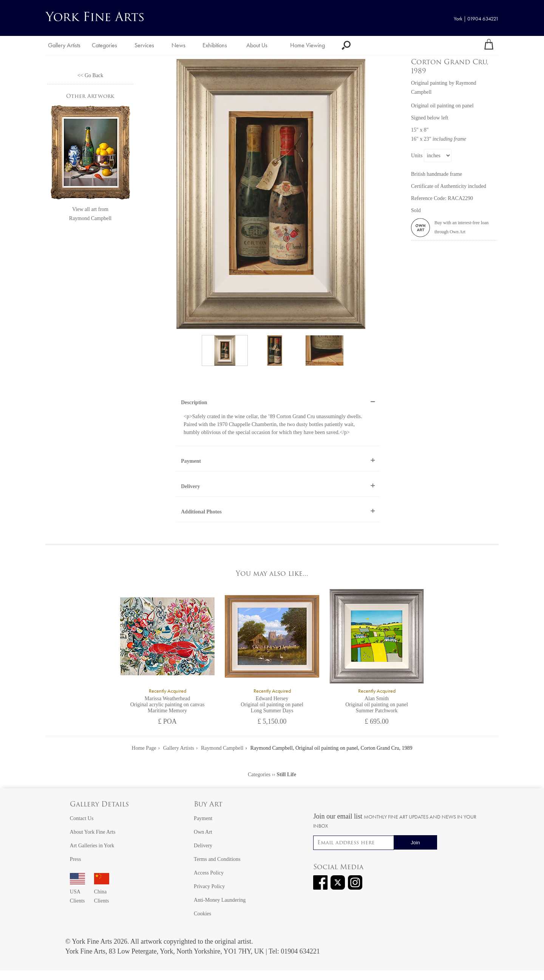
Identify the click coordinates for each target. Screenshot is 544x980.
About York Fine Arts (93, 832)
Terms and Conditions (217, 859)
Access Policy (209, 873)
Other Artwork (90, 97)
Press (76, 859)
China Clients (102, 892)
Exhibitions (215, 45)
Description (194, 402)
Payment (191, 461)
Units (417, 156)
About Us (257, 45)
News (178, 45)
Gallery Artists (64, 45)
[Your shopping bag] (489, 45)
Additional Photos (201, 512)
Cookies (202, 914)
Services (144, 45)
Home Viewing (308, 45)
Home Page (144, 748)
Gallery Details (99, 805)
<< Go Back (90, 75)
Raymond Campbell (90, 218)
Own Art (203, 832)
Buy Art (208, 805)
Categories (104, 45)
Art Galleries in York (92, 846)
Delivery (191, 486)
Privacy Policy (209, 886)
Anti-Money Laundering (220, 900)
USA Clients (77, 892)
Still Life (286, 775)
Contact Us (82, 818)
